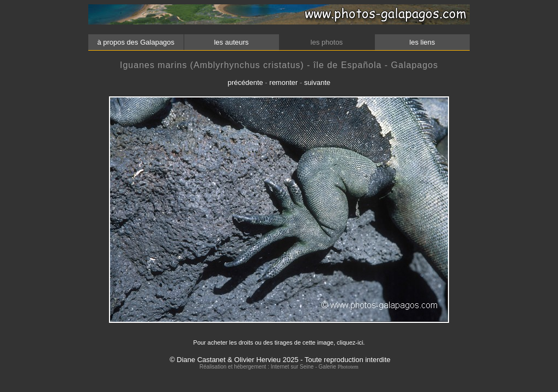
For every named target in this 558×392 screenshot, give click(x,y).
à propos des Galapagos (136, 42)
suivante (317, 82)
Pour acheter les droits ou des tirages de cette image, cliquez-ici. (279, 342)
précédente (245, 82)
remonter (283, 82)
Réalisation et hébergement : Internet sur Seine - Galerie (268, 367)
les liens (422, 42)
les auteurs (231, 42)
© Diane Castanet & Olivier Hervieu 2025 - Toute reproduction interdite (280, 360)
